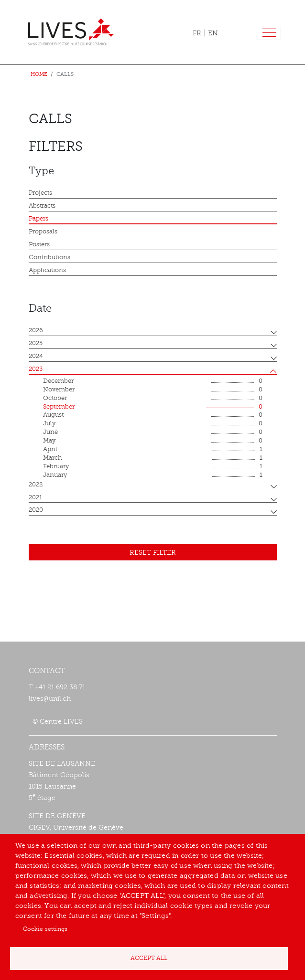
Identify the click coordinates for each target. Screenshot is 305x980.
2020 (36, 510)
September (153, 407)
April (153, 450)
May (153, 441)
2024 (36, 356)
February (153, 467)
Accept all (149, 958)
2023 (36, 369)
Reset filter (153, 553)
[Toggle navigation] (269, 34)
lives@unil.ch (50, 699)
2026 (36, 330)
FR (197, 33)
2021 (35, 497)
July (153, 424)
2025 (36, 343)
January (153, 475)
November (153, 390)
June (153, 432)
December (153, 381)
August (153, 415)
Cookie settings (45, 929)
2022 (36, 485)
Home (39, 74)
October (153, 399)
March (153, 458)
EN (213, 33)
